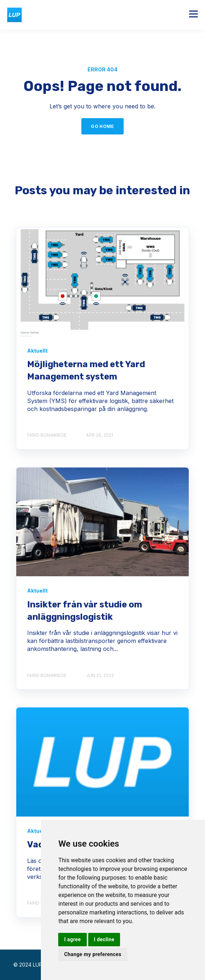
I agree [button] (72, 939)
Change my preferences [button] (93, 954)
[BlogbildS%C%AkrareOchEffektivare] (102, 522)
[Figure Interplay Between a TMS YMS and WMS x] (102, 282)
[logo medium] (102, 762)
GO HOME (102, 126)
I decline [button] (104, 939)
